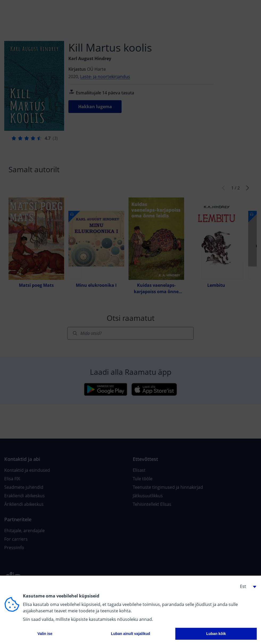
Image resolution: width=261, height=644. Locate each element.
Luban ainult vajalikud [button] (130, 634)
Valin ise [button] (45, 634)
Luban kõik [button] (216, 634)
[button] (246, 586)
